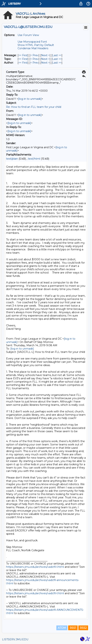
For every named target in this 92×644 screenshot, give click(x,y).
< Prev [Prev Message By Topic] (34, 59)
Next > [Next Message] (45, 55)
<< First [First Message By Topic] (23, 59)
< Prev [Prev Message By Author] (34, 63)
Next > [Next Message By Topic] (45, 59)
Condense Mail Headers (33, 48)
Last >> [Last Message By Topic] (57, 59)
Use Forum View (28, 35)
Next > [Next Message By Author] (45, 63)
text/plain (12, 159)
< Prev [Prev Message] (34, 55)
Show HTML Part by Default (36, 45)
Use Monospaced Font (32, 42)
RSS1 (73, 628)
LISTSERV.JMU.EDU (15, 639)
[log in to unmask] (30, 99)
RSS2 (83, 628)
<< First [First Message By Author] (23, 63)
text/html (34, 159)
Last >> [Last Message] (57, 55)
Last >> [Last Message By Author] (57, 63)
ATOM (62, 628)
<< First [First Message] (23, 55)
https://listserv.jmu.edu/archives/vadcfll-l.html (35, 567)
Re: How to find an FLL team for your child (34, 107)
